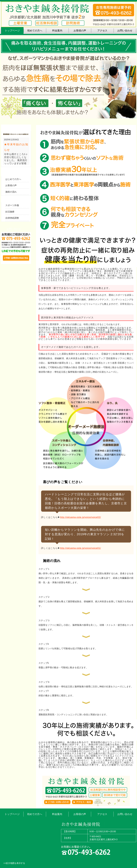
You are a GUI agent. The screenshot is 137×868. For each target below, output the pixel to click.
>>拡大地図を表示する (14, 863)
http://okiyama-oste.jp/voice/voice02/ (81, 517)
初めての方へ (35, 814)
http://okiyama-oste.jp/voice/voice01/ (81, 548)
